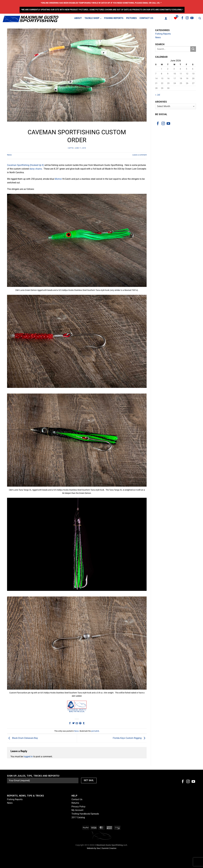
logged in (28, 757)
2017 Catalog (78, 817)
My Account (77, 810)
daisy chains (36, 169)
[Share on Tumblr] (84, 723)
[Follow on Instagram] (187, 18)
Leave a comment (139, 155)
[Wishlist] (175, 18)
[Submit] (193, 49)
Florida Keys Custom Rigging (130, 738)
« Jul (158, 95)
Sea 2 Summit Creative (107, 848)
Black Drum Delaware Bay (22, 738)
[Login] (166, 18)
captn (71, 148)
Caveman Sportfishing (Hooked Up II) (25, 165)
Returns (75, 803)
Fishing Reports (163, 34)
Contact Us (77, 799)
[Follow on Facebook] (182, 18)
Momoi (58, 179)
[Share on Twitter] (73, 723)
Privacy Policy (78, 807)
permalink (95, 731)
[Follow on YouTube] (192, 18)
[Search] (200, 18)
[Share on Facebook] (70, 723)
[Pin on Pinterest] (80, 723)
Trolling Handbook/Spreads (85, 814)
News (9, 155)
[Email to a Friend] (77, 723)
